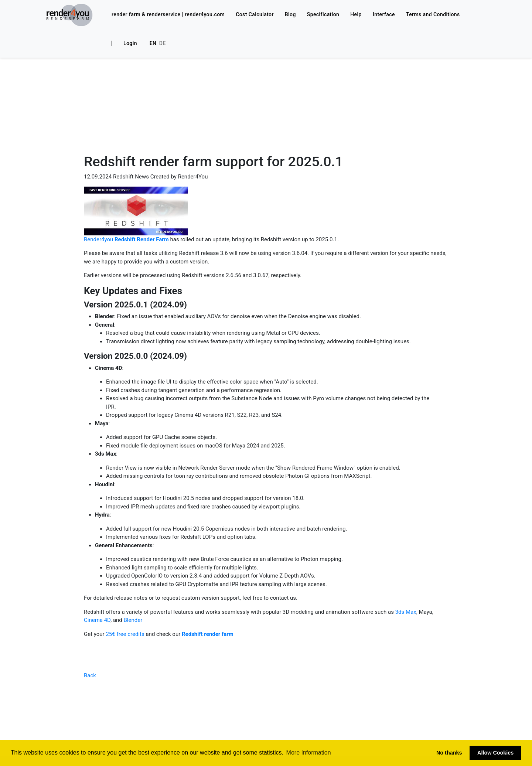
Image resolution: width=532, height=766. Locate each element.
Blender (133, 620)
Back (90, 675)
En (153, 43)
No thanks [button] (449, 753)
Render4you (126, 239)
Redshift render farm (208, 634)
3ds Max (405, 612)
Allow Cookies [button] (495, 753)
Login (130, 43)
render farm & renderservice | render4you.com (168, 14)
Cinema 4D (97, 620)
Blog (290, 14)
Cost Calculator (255, 14)
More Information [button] (309, 753)
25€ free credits (125, 634)
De (163, 43)
